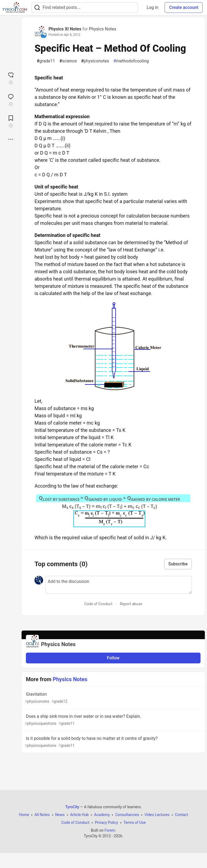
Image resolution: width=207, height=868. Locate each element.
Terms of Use (135, 822)
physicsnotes (95, 61)
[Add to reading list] (11, 121)
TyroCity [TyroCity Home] (72, 807)
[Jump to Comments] (11, 99)
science (68, 61)
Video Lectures (157, 815)
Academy (102, 815)
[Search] (37, 8)
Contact (182, 815)
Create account (184, 7)
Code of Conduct (98, 604)
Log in (152, 7)
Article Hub (79, 815)
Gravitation (113, 698)
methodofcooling (131, 61)
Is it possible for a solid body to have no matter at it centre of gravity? (113, 742)
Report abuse (131, 604)
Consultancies (127, 815)
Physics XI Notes (65, 29)
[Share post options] (11, 139)
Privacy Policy (106, 822)
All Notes (42, 815)
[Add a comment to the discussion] (119, 585)
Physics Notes (103, 29)
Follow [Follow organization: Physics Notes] (113, 658)
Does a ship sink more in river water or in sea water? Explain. (113, 720)
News (60, 815)
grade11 (46, 61)
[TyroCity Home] (15, 8)
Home (24, 815)
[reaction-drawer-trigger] (11, 78)
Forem (110, 830)
